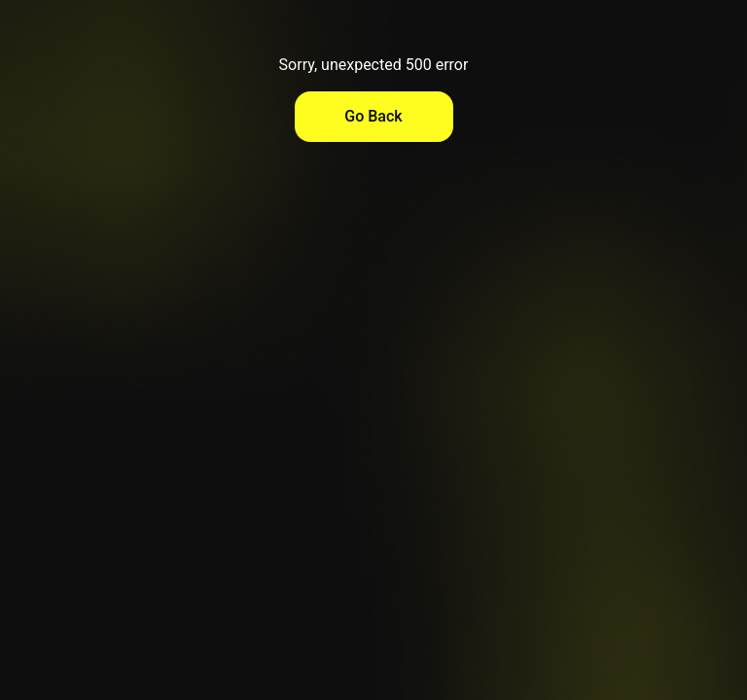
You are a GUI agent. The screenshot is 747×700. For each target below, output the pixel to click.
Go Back (373, 116)
